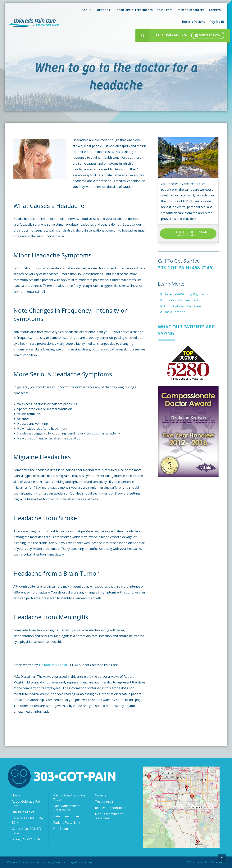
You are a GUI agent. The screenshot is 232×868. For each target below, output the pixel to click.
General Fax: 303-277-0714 (27, 831)
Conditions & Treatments (134, 10)
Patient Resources (191, 10)
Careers (215, 10)
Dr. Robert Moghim (53, 665)
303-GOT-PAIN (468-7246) (171, 35)
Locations (103, 10)
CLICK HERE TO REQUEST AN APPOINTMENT (188, 233)
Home (16, 795)
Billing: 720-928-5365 (27, 839)
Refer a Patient (194, 22)
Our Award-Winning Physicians (186, 294)
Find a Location (174, 312)
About (86, 10)
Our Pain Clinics (23, 812)
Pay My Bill (218, 22)
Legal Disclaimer (81, 862)
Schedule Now (208, 35)
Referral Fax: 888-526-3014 (27, 820)
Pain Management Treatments (66, 808)
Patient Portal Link (67, 823)
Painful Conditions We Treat (69, 797)
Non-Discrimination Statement (109, 816)
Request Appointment (111, 808)
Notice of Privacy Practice (47, 862)
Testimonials (104, 801)
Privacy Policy (16, 862)
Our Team (165, 10)
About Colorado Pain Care (182, 306)
